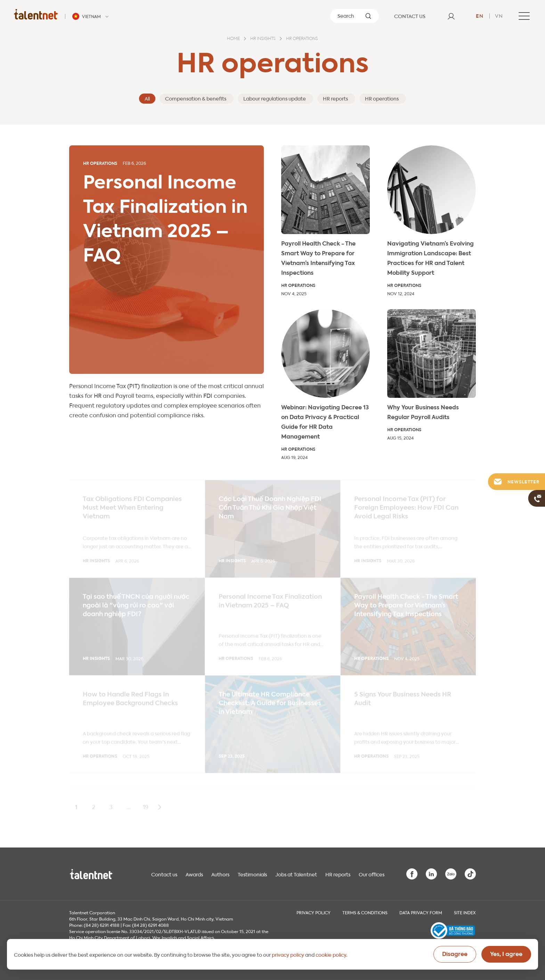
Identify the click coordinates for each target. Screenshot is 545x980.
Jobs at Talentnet (296, 874)
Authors (220, 874)
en (480, 15)
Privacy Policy (314, 912)
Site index (465, 912)
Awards (194, 874)
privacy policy (288, 954)
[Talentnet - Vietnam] (91, 16)
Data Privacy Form (421, 912)
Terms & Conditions (365, 912)
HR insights (263, 39)
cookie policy (331, 954)
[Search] (355, 16)
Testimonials (252, 874)
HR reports (338, 874)
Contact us (164, 874)
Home (233, 39)
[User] (451, 16)
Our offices (372, 874)
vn (499, 15)
